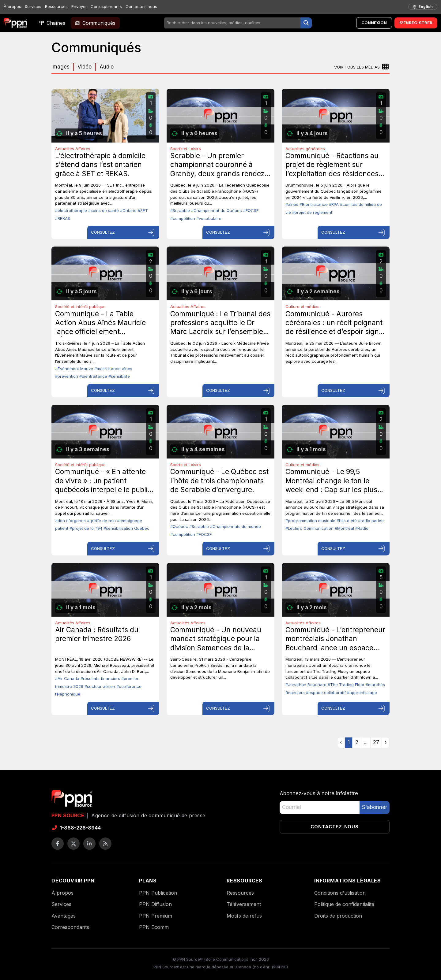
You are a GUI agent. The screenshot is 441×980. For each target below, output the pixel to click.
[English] (423, 7)
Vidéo (85, 67)
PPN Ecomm (154, 927)
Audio (107, 67)
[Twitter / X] (73, 844)
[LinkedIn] (89, 844)
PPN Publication (158, 893)
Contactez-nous (141, 6)
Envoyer (79, 6)
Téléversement (244, 904)
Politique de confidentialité (344, 904)
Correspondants (106, 6)
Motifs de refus (244, 916)
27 (376, 742)
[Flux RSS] (105, 844)
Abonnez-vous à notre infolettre (319, 793)
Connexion (374, 23)
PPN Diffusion (155, 904)
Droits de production (338, 916)
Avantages (64, 916)
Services (33, 6)
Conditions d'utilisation (340, 893)
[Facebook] (58, 844)
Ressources (56, 6)
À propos (12, 6)
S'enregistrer (416, 23)
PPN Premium (156, 916)
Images (60, 67)
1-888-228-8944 (76, 828)
